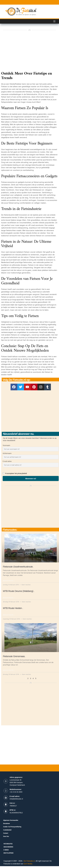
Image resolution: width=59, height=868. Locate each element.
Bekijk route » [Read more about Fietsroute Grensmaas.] (9, 670)
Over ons (6, 836)
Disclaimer (7, 824)
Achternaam (7, 453)
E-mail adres (7, 461)
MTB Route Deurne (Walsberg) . (19, 591)
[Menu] (54, 21)
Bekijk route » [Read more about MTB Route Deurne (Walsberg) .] (9, 598)
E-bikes (6, 850)
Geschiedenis (8, 847)
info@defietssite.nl (16, 799)
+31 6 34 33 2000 (16, 792)
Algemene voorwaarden (11, 820)
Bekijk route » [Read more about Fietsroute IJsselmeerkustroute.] (9, 581)
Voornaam (6, 445)
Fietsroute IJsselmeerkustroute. (18, 567)
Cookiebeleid (7, 830)
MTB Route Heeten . (13, 608)
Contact (6, 833)
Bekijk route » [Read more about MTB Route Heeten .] (9, 615)
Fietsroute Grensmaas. (14, 656)
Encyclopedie (9, 853)
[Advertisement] (31, 411)
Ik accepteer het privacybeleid (16, 473)
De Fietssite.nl (29, 861)
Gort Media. (28, 864)
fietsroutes (8, 844)
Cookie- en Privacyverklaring (12, 827)
